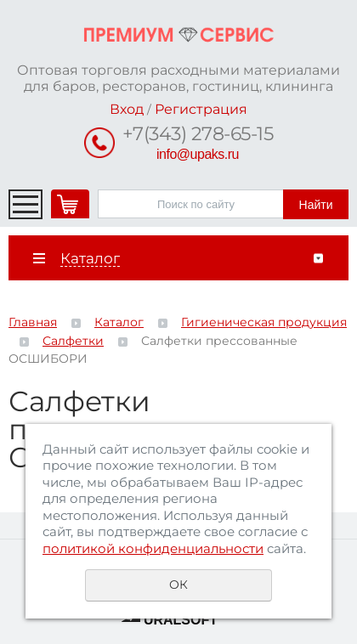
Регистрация (201, 109)
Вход (127, 109)
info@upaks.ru (198, 154)
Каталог (119, 322)
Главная (33, 322)
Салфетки (73, 341)
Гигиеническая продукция (264, 322)
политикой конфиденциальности (153, 548)
